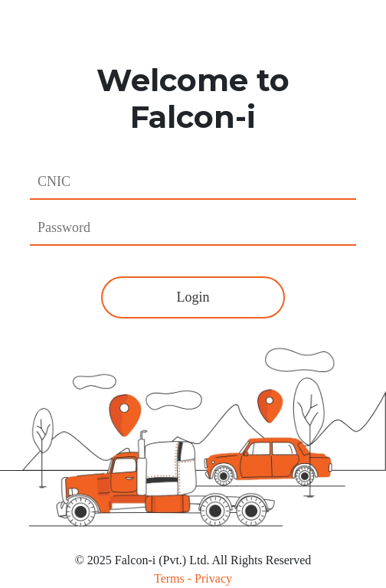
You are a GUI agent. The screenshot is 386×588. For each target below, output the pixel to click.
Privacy (213, 578)
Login (193, 297)
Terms (169, 578)
